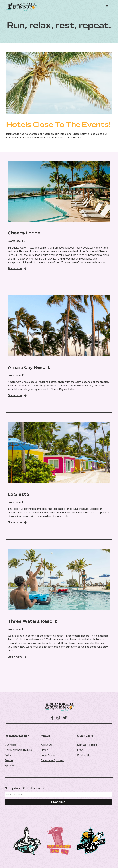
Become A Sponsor (52, 760)
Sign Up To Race (87, 745)
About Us (46, 745)
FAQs (8, 755)
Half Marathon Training (18, 750)
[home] (22, 7)
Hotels (45, 750)
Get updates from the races (24, 788)
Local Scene (48, 755)
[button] (107, 6)
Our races (10, 745)
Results (9, 760)
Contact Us (84, 755)
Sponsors (10, 766)
